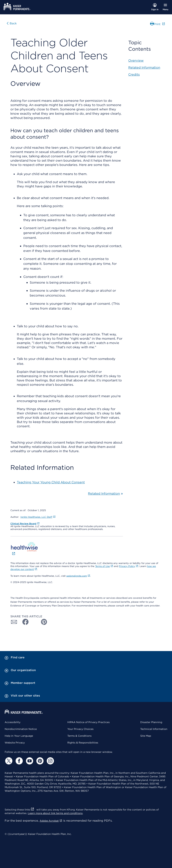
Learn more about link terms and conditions (55, 813)
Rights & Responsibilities (83, 743)
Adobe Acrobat (51, 821)
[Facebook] (19, 761)
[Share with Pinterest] (44, 622)
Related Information (104, 493)
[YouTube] (29, 761)
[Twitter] (8, 761)
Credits (134, 74)
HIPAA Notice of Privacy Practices (89, 722)
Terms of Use (104, 566)
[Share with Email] (14, 622)
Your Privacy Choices (80, 729)
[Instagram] (50, 761)
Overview (136, 60)
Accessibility (13, 722)
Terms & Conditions (79, 736)
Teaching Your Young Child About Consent (51, 482)
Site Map (146, 736)
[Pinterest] (39, 761)
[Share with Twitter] (34, 622)
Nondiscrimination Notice (21, 729)
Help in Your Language (19, 736)
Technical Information (154, 729)
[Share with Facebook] (24, 622)
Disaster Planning (151, 722)
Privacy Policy (129, 566)
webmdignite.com (78, 576)
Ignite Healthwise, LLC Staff (38, 517)
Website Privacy (15, 743)
